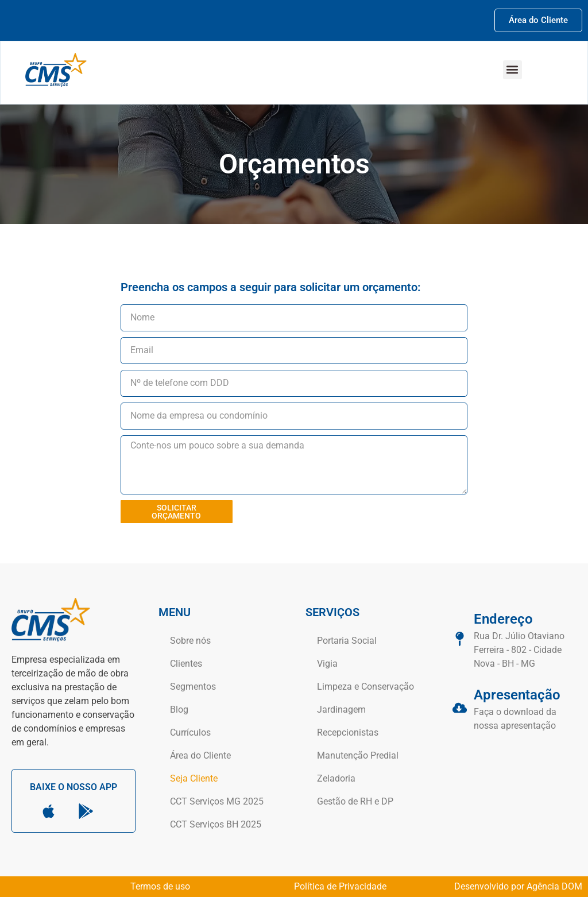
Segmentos (193, 687)
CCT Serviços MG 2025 (217, 801)
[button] (512, 70)
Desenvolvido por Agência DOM (518, 886)
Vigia (327, 664)
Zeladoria (336, 778)
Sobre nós (190, 641)
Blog (179, 710)
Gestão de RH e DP (355, 801)
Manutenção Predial (358, 755)
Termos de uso (160, 886)
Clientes (186, 664)
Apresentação (517, 695)
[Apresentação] (460, 708)
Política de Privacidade (340, 886)
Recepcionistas (348, 732)
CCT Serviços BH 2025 (216, 824)
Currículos (190, 732)
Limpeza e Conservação (365, 687)
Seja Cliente (194, 778)
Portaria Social (347, 641)
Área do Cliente (200, 755)
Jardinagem (341, 710)
